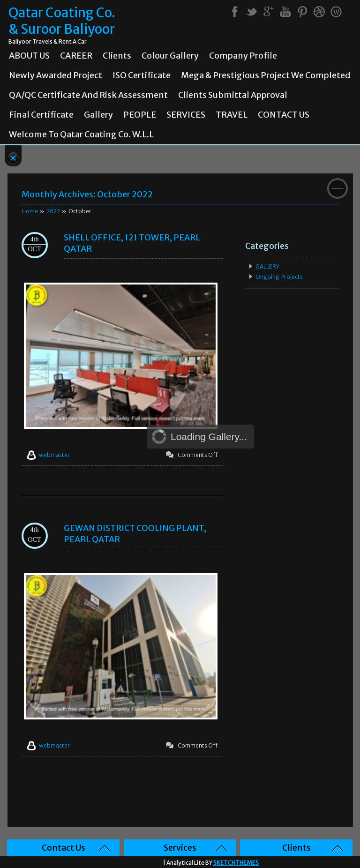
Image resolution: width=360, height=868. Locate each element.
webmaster (54, 455)
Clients (117, 56)
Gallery (98, 115)
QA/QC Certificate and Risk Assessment (88, 95)
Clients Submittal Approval (233, 95)
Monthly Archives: (87, 194)
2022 (53, 211)
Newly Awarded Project (56, 75)
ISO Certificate (142, 75)
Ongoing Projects (279, 277)
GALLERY (267, 266)
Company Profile (243, 56)
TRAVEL (232, 115)
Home (30, 211)
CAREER (76, 56)
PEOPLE (140, 115)
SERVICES (186, 115)
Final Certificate (41, 115)
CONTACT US (284, 115)
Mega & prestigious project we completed (266, 75)
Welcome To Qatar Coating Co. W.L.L (81, 135)
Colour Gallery (170, 56)
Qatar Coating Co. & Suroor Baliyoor (62, 21)
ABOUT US (29, 56)
